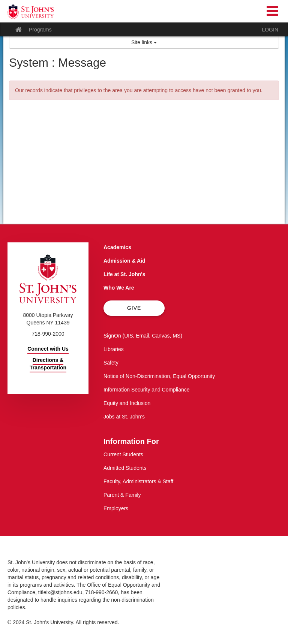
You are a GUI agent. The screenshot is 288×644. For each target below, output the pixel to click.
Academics (117, 247)
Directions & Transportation (48, 364)
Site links (144, 42)
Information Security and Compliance (147, 390)
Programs (40, 30)
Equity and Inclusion (127, 403)
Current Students (123, 454)
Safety (111, 363)
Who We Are (119, 288)
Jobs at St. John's (124, 417)
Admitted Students (125, 468)
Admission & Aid (124, 261)
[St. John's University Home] (31, 12)
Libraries (114, 349)
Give (134, 308)
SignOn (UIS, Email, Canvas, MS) (143, 336)
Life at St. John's (124, 274)
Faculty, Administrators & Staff (138, 481)
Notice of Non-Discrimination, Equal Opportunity (159, 376)
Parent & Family (122, 495)
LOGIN (270, 30)
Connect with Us (48, 349)
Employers (116, 508)
